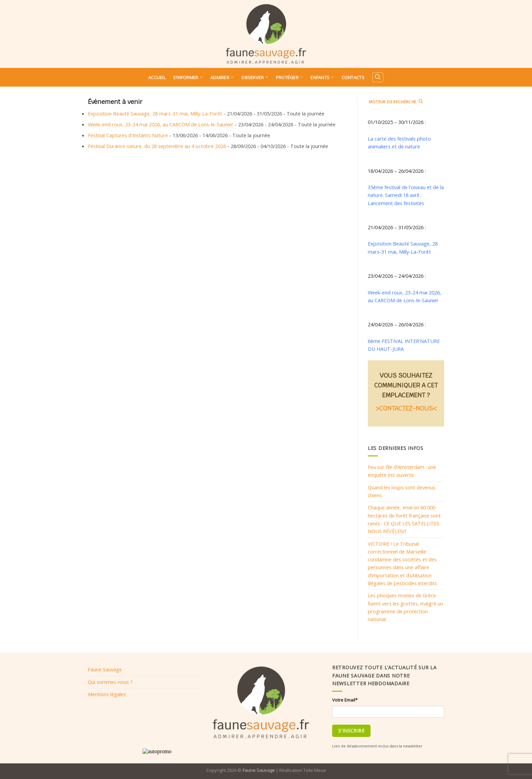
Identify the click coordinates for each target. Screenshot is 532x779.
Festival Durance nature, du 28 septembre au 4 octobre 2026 (157, 146)
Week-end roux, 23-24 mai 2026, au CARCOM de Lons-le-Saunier (161, 124)
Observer (255, 77)
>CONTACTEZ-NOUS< (406, 408)
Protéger (290, 77)
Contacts (353, 77)
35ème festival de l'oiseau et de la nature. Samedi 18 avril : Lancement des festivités (406, 195)
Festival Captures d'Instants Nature (128, 135)
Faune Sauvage (105, 669)
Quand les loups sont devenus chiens (402, 491)
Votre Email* (345, 700)
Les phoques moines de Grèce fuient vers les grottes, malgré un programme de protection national (405, 607)
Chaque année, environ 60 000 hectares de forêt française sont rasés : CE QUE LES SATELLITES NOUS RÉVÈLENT (404, 519)
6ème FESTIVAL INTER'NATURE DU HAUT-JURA (404, 345)
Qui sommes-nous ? (110, 682)
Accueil (157, 77)
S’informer (188, 77)
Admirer (222, 77)
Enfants (322, 77)
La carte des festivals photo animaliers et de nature (399, 142)
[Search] (378, 77)
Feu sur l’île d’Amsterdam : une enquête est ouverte (402, 471)
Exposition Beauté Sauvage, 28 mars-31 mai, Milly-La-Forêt (155, 113)
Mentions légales (107, 694)
